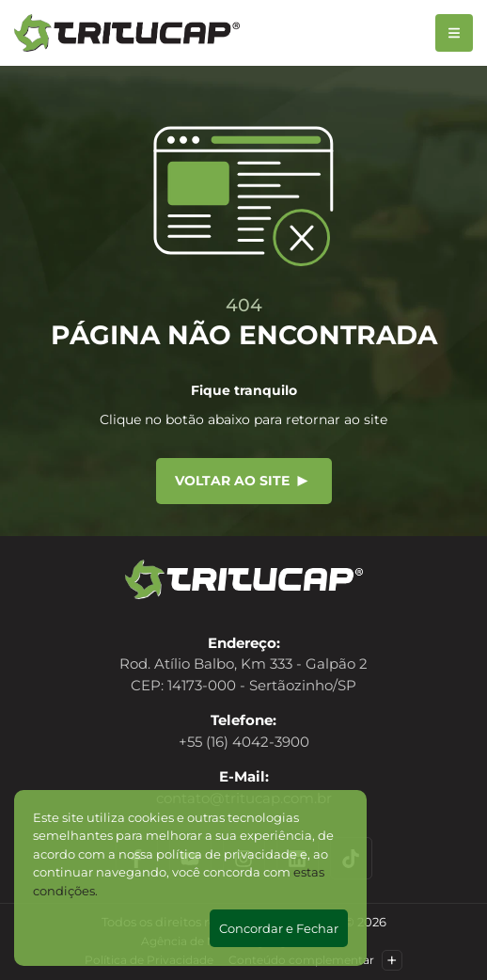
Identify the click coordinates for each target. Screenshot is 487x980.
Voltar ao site (242, 481)
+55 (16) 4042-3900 (244, 742)
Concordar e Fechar (279, 928)
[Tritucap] (127, 33)
